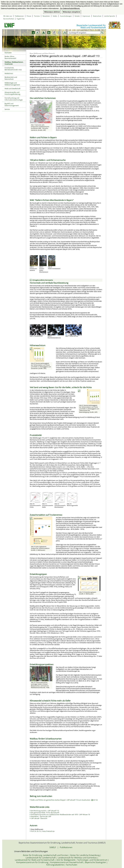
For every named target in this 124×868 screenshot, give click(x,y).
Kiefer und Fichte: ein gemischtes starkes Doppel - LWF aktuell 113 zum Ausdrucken (64, 800)
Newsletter (46, 16)
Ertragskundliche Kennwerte (43, 280)
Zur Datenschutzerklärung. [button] (70, 8)
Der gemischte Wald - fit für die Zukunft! (45, 813)
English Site (21, 19)
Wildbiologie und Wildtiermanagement (12, 84)
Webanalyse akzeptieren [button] (72, 12)
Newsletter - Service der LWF (41, 816)
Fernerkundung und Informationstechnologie (14, 99)
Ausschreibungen (66, 16)
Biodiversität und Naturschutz (11, 78)
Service (7, 109)
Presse (29, 16)
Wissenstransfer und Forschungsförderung (12, 93)
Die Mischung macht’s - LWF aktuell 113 (45, 811)
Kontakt (77, 16)
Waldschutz (9, 73)
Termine (37, 16)
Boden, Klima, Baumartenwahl (10, 57)
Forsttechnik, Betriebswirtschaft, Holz (13, 69)
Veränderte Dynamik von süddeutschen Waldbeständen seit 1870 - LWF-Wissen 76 (60, 815)
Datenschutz (97, 16)
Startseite (8, 53)
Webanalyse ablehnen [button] (52, 12)
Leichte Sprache (110, 16)
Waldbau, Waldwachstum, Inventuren (14, 63)
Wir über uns (8, 16)
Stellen (55, 16)
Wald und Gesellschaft (13, 88)
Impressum (86, 16)
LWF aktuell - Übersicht (39, 818)
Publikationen (19, 16)
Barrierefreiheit (9, 19)
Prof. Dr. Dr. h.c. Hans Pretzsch (43, 831)
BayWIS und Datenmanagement (12, 105)
